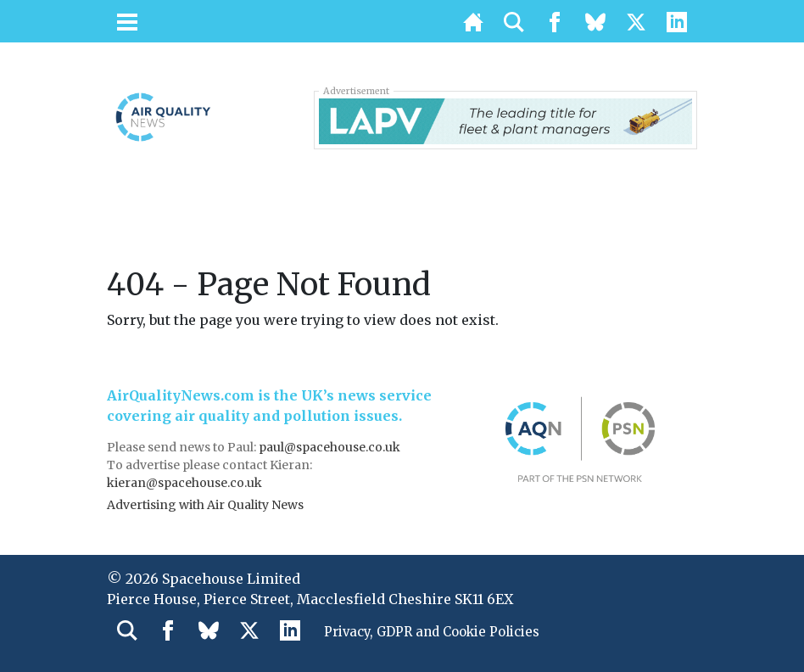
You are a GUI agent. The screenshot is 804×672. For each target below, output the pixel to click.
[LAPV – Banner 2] (505, 120)
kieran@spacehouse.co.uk (184, 483)
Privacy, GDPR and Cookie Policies (441, 633)
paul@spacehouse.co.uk (331, 447)
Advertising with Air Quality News (205, 505)
